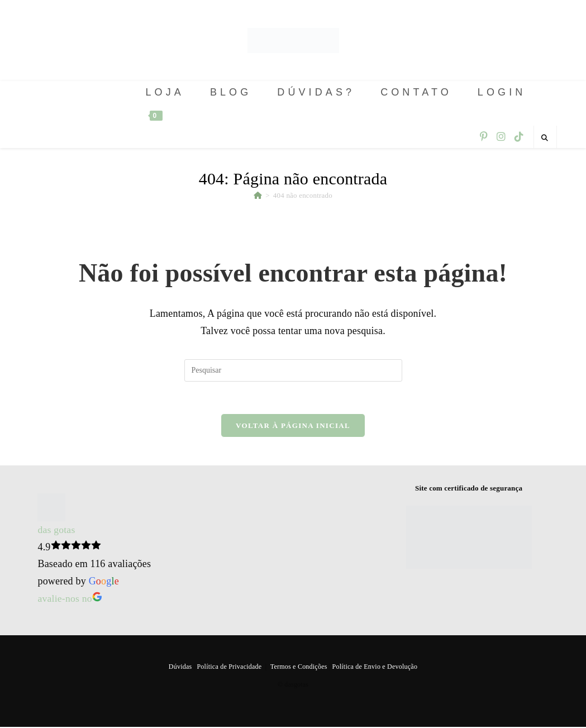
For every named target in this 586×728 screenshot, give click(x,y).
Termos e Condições (299, 668)
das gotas (56, 531)
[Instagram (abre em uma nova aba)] (501, 137)
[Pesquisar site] (545, 138)
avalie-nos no (70, 599)
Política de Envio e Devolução (374, 668)
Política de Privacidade (229, 668)
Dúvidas (181, 668)
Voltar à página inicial (293, 427)
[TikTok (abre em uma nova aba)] (519, 137)
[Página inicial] (258, 195)
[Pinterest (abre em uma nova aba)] (484, 137)
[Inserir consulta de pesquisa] (293, 370)
